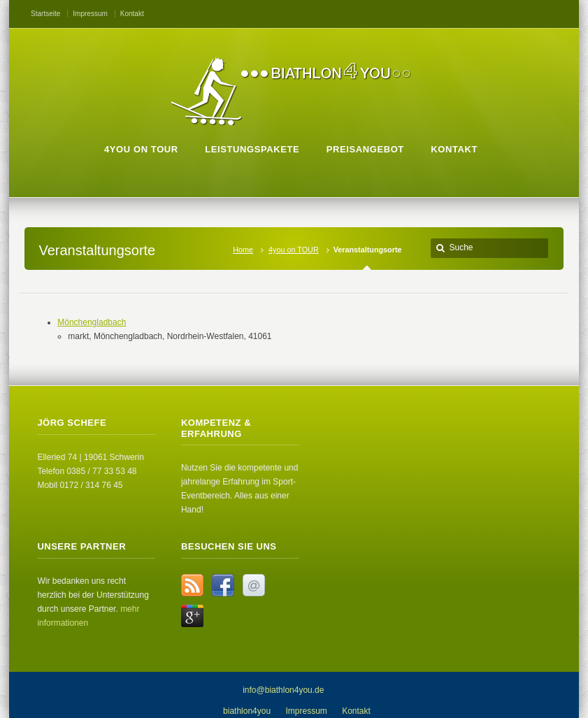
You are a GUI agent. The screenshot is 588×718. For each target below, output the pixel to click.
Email (254, 585)
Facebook (223, 585)
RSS (192, 585)
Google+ (192, 616)
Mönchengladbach (92, 322)
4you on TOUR (294, 250)
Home (243, 250)
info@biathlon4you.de (283, 690)
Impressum (90, 14)
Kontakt (132, 14)
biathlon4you (247, 711)
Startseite (45, 14)
